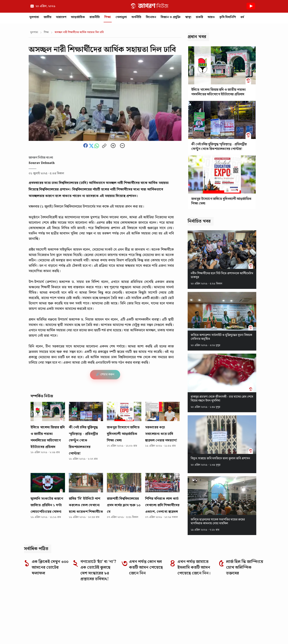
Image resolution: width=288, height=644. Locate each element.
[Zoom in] (113, 146)
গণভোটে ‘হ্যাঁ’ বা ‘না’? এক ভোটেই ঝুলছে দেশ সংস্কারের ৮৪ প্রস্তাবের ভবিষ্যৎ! (98, 570)
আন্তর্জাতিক (78, 17)
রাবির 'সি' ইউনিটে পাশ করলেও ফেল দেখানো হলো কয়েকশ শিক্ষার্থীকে (86, 505)
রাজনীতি (95, 17)
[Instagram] (207, 597)
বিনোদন (151, 17)
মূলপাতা (34, 17)
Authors (227, 633)
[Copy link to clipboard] (104, 146)
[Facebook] (197, 597)
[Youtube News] (251, 10)
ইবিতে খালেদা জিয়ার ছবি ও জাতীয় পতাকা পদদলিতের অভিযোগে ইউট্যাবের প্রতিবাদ (48, 437)
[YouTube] (237, 597)
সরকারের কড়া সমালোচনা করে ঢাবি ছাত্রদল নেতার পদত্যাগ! (161, 434)
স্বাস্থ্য (188, 17)
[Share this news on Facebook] (86, 147)
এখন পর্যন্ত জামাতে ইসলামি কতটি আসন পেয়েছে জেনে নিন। (194, 568)
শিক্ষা (108, 17)
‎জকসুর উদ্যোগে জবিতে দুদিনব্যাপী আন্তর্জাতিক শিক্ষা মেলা (123, 434)
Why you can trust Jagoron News (73, 618)
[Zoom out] (122, 146)
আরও (211, 17)
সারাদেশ (61, 17)
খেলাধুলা (121, 17)
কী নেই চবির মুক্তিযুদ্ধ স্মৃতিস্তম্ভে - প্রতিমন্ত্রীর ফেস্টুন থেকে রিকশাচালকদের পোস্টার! (83, 440)
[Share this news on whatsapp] (97, 147)
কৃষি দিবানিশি (228, 17)
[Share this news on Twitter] (92, 147)
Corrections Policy (121, 633)
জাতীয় (47, 17)
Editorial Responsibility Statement (75, 633)
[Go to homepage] (71, 597)
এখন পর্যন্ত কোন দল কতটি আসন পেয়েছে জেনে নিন (146, 568)
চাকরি (199, 17)
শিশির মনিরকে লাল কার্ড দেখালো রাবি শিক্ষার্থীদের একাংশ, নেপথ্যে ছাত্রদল (162, 505)
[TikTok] (227, 597)
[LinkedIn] (217, 597)
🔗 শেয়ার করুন (105, 374)
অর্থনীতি (136, 17)
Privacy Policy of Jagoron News (193, 633)
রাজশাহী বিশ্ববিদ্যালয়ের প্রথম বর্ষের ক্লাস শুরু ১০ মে (124, 505)
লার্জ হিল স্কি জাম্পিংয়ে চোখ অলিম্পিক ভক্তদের (245, 568)
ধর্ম (242, 17)
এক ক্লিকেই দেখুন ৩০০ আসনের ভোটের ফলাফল (50, 568)
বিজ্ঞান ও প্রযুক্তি (171, 17)
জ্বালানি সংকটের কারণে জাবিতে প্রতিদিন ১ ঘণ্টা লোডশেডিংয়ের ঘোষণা (47, 505)
